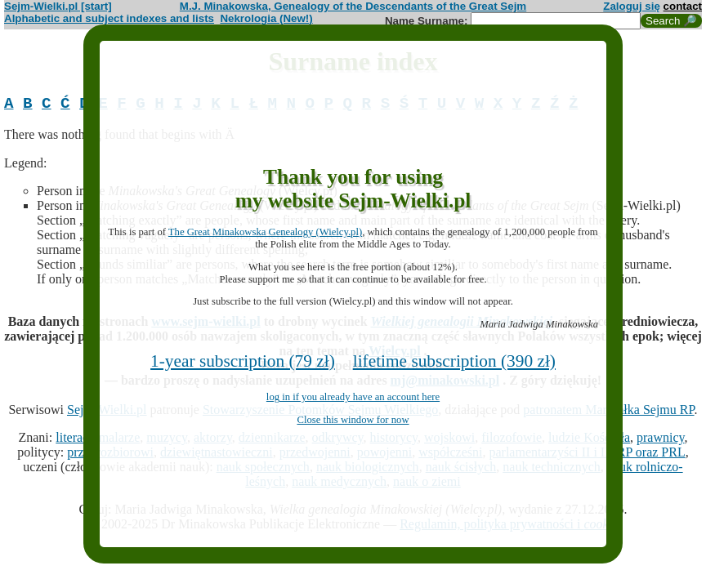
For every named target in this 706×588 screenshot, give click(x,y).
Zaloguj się (632, 6)
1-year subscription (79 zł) (243, 361)
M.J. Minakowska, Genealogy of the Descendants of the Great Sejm (353, 6)
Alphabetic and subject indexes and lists (109, 18)
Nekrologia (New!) (266, 18)
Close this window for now (353, 420)
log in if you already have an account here (353, 397)
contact (683, 6)
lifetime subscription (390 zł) (454, 361)
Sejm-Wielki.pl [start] (58, 6)
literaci (74, 441)
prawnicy (661, 441)
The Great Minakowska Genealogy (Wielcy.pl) (265, 232)
